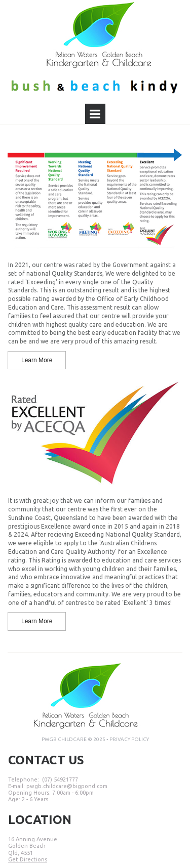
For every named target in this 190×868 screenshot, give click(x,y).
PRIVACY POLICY (129, 739)
